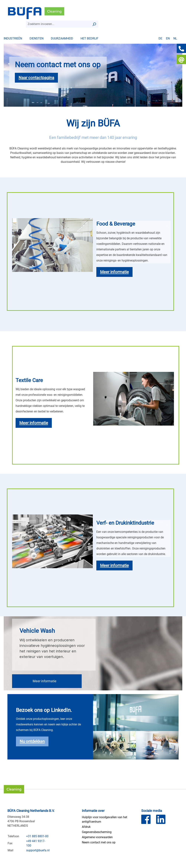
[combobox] (58, 24)
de (160, 38)
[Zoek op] (94, 24)
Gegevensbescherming (97, 832)
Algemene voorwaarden (97, 837)
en (168, 38)
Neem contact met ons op (99, 842)
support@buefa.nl (38, 850)
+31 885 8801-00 (37, 836)
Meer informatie (45, 681)
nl (175, 38)
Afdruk (86, 827)
